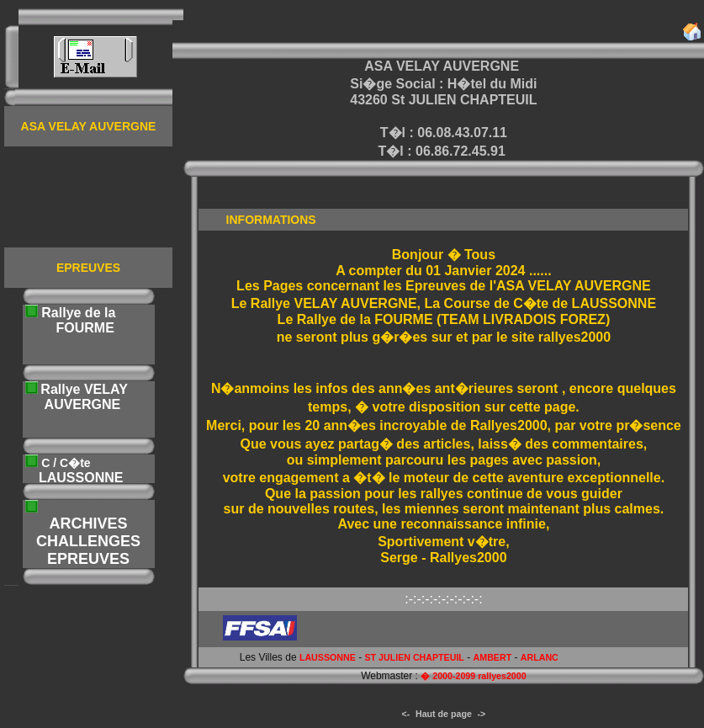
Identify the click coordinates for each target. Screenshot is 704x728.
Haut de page (444, 714)
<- (406, 714)
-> (482, 714)
